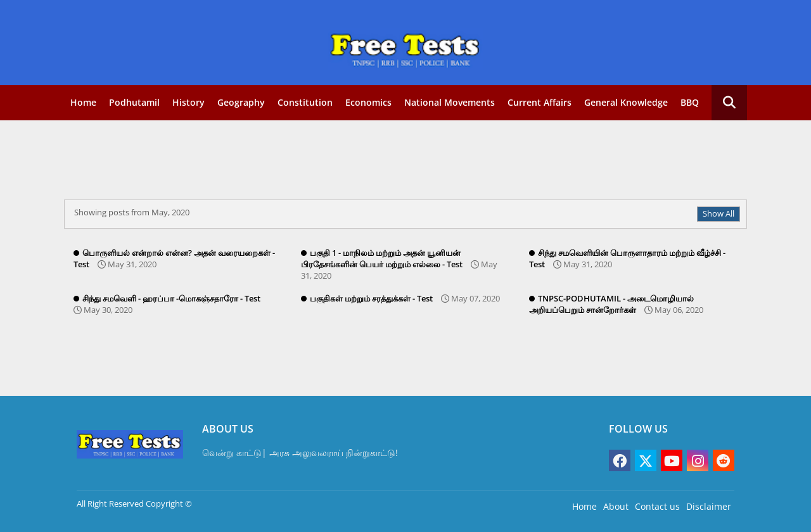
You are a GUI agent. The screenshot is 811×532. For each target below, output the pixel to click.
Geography (241, 102)
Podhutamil (134, 102)
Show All (718, 213)
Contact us (657, 506)
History (188, 102)
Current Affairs (540, 102)
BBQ (690, 102)
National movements (450, 102)
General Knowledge (626, 102)
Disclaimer (709, 506)
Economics (368, 102)
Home (83, 102)
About (616, 506)
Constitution (305, 102)
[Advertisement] (381, 161)
